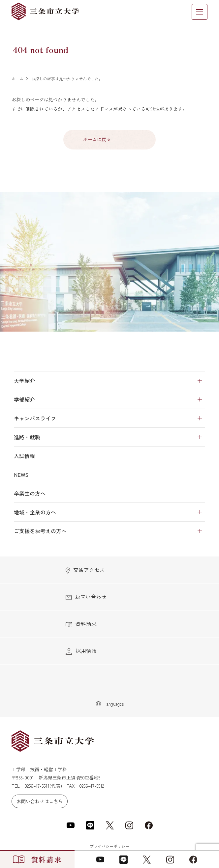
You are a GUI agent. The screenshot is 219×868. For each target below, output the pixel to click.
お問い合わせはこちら (40, 801)
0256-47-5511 (37, 786)
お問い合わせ (86, 597)
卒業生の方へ (30, 493)
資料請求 (81, 624)
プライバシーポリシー (109, 846)
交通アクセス (85, 570)
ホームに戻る (97, 139)
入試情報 (24, 456)
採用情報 (81, 651)
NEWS (21, 475)
